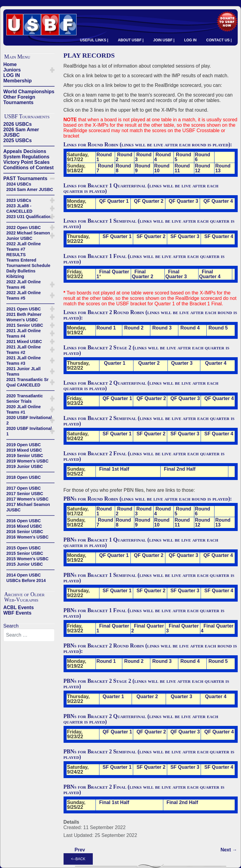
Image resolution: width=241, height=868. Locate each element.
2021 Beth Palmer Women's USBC (24, 317)
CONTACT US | (219, 40)
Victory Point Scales (27, 162)
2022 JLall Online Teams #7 (23, 246)
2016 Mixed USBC (24, 526)
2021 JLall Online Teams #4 (23, 333)
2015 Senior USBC (25, 553)
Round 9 (143, 168)
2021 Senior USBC (25, 325)
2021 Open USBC (23, 309)
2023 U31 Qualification (29, 217)
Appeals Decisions (25, 151)
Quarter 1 (114, 363)
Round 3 (143, 157)
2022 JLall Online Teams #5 (23, 295)
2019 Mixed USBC (24, 450)
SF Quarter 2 (151, 236)
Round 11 (182, 168)
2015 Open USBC (23, 548)
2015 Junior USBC (25, 564)
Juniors (12, 70)
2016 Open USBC (23, 521)
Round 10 (162, 168)
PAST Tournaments (25, 178)
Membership (17, 81)
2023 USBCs (19, 200)
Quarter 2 (149, 363)
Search (11, 626)
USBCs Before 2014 (26, 580)
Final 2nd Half (180, 469)
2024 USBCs (19, 184)
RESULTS (16, 255)
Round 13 (223, 168)
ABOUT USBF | (131, 40)
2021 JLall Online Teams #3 (23, 361)
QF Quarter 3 (183, 201)
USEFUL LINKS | (94, 40)
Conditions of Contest (28, 168)
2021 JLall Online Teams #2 (23, 350)
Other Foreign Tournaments (19, 100)
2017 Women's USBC (27, 499)
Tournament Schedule (28, 265)
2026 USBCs (17, 124)
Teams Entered (21, 260)
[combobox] (29, 635)
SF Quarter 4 (219, 236)
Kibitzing (15, 276)
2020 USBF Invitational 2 (29, 420)
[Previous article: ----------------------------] (80, 850)
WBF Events (17, 613)
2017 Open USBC (23, 488)
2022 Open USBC (23, 227)
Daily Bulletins (21, 271)
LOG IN (190, 40)
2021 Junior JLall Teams (23, 371)
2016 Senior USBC (25, 532)
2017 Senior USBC (25, 494)
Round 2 (124, 157)
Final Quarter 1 (113, 274)
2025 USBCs (17, 140)
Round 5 (183, 157)
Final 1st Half (114, 469)
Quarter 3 (182, 363)
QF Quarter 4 (218, 201)
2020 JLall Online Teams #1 (23, 409)
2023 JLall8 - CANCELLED (19, 208)
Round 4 (163, 157)
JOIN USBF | (164, 40)
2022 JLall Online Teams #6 (23, 285)
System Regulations (26, 157)
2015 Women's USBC (27, 559)
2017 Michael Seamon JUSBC (28, 507)
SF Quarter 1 (117, 236)
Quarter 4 (216, 363)
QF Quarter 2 (149, 201)
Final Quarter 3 (176, 274)
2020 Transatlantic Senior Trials (25, 399)
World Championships (29, 92)
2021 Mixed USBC (24, 342)
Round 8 (123, 168)
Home (10, 64)
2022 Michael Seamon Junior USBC (28, 236)
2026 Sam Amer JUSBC (21, 132)
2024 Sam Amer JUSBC (30, 189)
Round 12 (203, 168)
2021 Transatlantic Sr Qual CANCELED (27, 382)
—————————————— (29, 86)
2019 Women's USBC (27, 461)
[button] (52, 70)
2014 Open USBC (23, 575)
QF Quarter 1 (114, 201)
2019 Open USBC (23, 445)
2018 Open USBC (23, 477)
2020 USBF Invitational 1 (29, 431)
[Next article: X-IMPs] (229, 850)
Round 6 (203, 157)
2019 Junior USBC (25, 466)
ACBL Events (19, 607)
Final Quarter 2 (142, 274)
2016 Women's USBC (27, 537)
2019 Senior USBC (25, 456)
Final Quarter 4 (210, 274)
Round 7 (105, 168)
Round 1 (104, 157)
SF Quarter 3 (185, 236)
